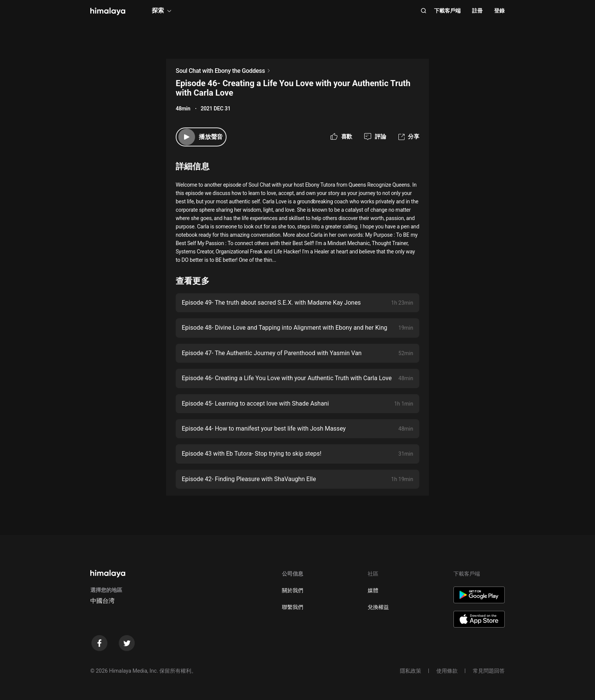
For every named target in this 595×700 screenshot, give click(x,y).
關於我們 (293, 590)
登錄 (499, 11)
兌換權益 (378, 607)
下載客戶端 (447, 11)
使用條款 (447, 671)
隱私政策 (411, 671)
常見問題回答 (489, 671)
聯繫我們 (293, 607)
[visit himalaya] (108, 11)
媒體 (373, 590)
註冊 (477, 11)
